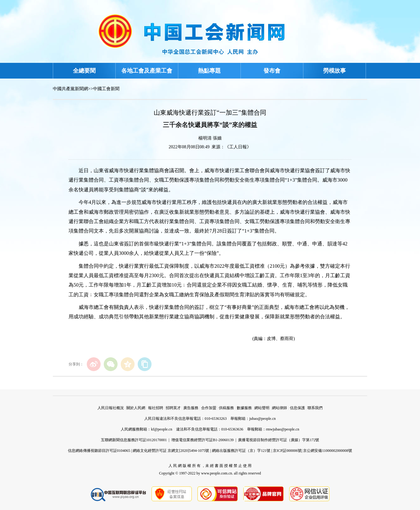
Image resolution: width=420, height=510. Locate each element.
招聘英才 (173, 408)
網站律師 (279, 408)
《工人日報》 (238, 147)
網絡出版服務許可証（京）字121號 (241, 451)
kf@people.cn (161, 429)
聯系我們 (315, 408)
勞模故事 (334, 71)
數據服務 (244, 408)
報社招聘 (156, 408)
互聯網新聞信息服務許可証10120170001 (134, 440)
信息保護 (297, 408)
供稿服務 (226, 408)
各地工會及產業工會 (147, 71)
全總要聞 (84, 71)
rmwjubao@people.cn (283, 429)
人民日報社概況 (111, 408)
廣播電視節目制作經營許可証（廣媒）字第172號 (279, 440)
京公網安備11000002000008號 (328, 451)
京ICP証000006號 (287, 451)
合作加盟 (209, 408)
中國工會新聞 (106, 89)
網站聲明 (262, 408)
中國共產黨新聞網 (70, 89)
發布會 (272, 71)
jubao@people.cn (262, 419)
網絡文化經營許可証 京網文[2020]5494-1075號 (171, 451)
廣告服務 (191, 408)
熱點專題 (209, 71)
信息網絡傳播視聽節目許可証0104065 (99, 451)
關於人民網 (136, 408)
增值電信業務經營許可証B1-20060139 (202, 440)
